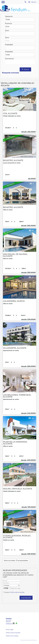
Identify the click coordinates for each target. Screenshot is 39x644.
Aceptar (14, 592)
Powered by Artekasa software (29, 640)
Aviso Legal (10, 630)
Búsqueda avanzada (11, 73)
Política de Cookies (12, 636)
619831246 (10, 624)
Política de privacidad (17, 592)
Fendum (9, 618)
